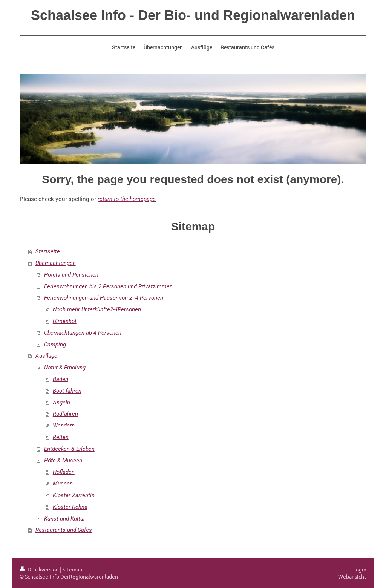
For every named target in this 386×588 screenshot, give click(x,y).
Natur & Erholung (65, 367)
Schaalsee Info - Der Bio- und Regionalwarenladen (193, 15)
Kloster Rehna (70, 507)
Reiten (61, 437)
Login (360, 569)
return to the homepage (127, 199)
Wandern (64, 426)
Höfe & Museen (63, 461)
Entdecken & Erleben (69, 449)
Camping (55, 345)
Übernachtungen (56, 263)
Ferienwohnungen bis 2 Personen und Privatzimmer (108, 286)
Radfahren (65, 414)
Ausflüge (46, 356)
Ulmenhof (65, 321)
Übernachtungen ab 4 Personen (83, 333)
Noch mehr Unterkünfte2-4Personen (97, 309)
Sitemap (72, 569)
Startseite (48, 251)
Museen (63, 484)
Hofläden (64, 472)
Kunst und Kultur (65, 519)
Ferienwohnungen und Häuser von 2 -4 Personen (104, 298)
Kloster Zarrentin (74, 495)
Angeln (61, 403)
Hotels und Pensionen (71, 275)
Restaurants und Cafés (64, 530)
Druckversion (40, 569)
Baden (61, 379)
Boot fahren (67, 391)
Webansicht (352, 576)
